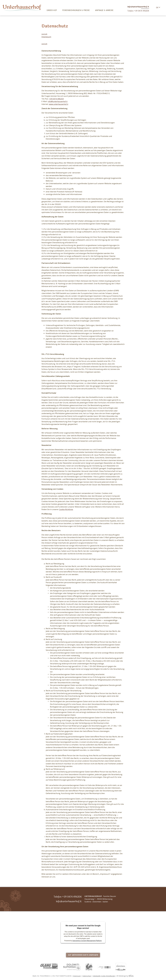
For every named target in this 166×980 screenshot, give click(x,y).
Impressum (46, 37)
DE (157, 7)
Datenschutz (87, 976)
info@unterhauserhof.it (58, 101)
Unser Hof (52, 10)
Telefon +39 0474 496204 (68, 897)
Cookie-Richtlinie (66, 509)
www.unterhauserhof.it (59, 104)
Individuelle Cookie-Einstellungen (104, 976)
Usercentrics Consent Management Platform (87, 941)
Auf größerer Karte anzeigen (83, 955)
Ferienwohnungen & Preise (76, 10)
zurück (44, 34)
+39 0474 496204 (56, 99)
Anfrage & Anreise (104, 10)
